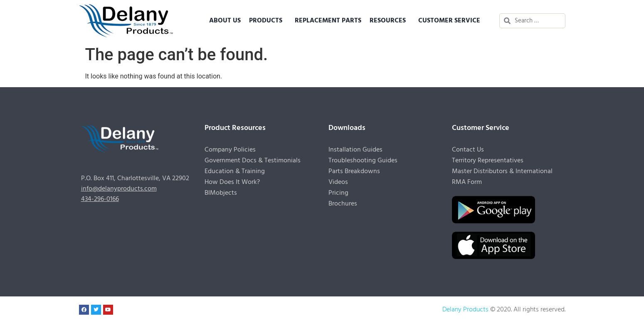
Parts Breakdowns (354, 171)
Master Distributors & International (502, 171)
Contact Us (468, 150)
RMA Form (467, 182)
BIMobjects (221, 193)
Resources (390, 21)
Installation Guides (355, 150)
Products (268, 21)
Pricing (338, 193)
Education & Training (235, 171)
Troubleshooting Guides (363, 161)
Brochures (343, 204)
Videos (338, 182)
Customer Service (451, 21)
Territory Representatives (488, 161)
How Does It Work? (232, 182)
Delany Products (465, 310)
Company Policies (230, 150)
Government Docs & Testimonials (253, 161)
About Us (225, 21)
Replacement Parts (328, 21)
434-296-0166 (100, 199)
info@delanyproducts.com (119, 189)
